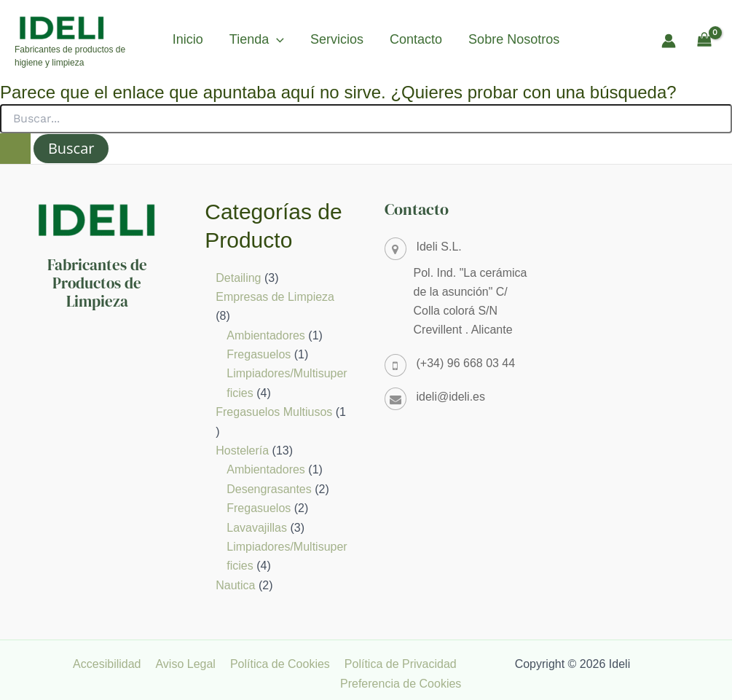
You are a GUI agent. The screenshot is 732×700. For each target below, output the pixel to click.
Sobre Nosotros (514, 39)
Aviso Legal (192, 664)
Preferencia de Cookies (403, 684)
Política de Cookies (284, 664)
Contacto (416, 39)
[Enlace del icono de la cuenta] (669, 41)
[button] (276, 39)
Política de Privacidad (402, 664)
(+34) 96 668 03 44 (466, 363)
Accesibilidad (117, 664)
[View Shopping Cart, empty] (704, 41)
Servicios (337, 39)
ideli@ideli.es (451, 397)
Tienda (257, 39)
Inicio (188, 39)
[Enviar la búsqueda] (15, 149)
